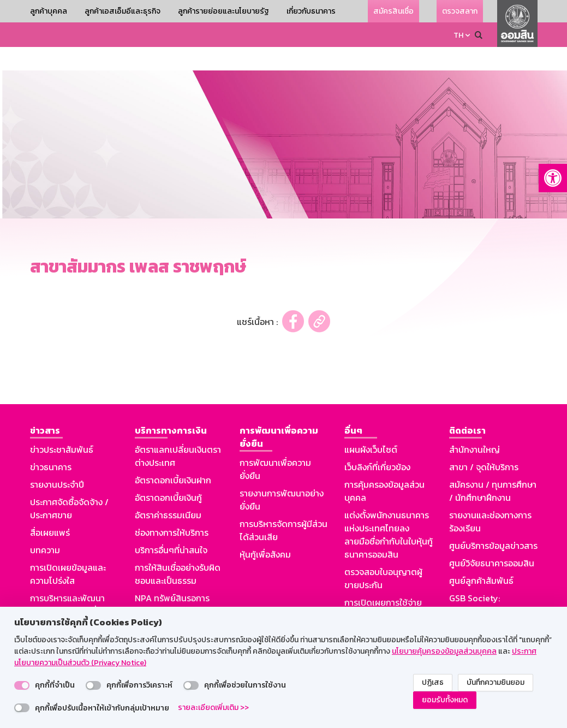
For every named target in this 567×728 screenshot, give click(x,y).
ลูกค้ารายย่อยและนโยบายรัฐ (223, 11)
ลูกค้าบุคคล (49, 11)
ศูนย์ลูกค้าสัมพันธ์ (481, 557)
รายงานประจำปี (57, 461)
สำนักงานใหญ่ (475, 426)
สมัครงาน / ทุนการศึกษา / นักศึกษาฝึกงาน (493, 467)
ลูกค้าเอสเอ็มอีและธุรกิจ (123, 11)
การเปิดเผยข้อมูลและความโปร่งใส (68, 551)
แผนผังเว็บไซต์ (371, 426)
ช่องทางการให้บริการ (172, 509)
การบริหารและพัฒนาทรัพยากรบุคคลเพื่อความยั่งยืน (67, 588)
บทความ (45, 526)
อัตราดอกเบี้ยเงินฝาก (173, 457)
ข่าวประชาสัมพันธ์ (62, 426)
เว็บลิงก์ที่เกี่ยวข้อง (377, 443)
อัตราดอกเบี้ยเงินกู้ (168, 474)
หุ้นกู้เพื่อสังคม (265, 531)
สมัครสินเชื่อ (393, 11)
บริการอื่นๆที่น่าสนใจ (171, 526)
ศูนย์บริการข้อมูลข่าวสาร (493, 522)
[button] (553, 178)
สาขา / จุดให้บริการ (484, 443)
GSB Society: (475, 575)
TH (458, 35)
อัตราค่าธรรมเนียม (168, 492)
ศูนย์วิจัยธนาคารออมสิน (492, 540)
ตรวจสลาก (460, 11)
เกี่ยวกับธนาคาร (311, 11)
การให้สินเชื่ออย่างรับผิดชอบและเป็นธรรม (178, 551)
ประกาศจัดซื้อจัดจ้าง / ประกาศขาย (69, 485)
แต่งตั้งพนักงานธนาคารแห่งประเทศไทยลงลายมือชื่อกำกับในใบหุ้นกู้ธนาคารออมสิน (389, 511)
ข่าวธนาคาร (51, 443)
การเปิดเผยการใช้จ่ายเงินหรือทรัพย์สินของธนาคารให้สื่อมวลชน (383, 592)
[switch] (22, 685)
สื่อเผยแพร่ (50, 509)
